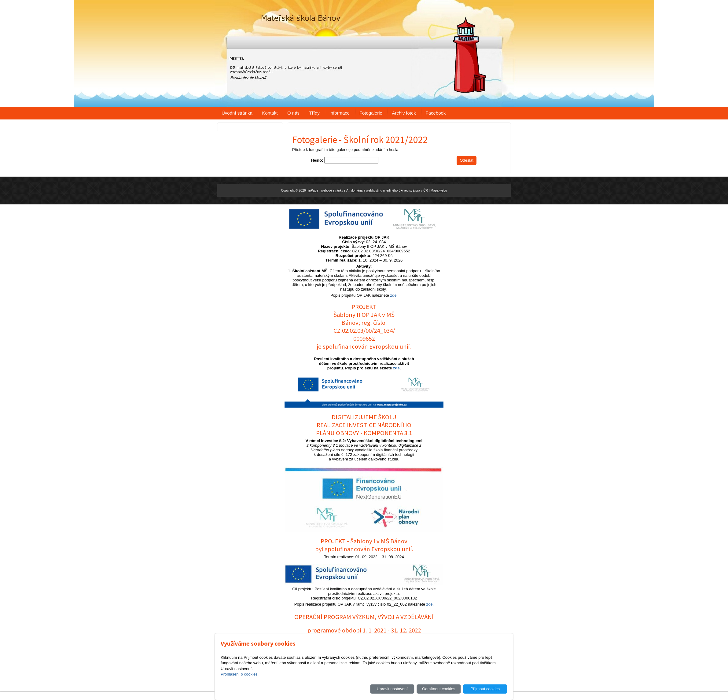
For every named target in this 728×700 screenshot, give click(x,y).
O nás (293, 113)
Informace (339, 113)
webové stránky (332, 191)
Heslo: (317, 160)
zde (393, 295)
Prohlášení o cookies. (240, 674)
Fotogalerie (371, 113)
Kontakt (270, 113)
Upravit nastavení (392, 689)
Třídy (314, 113)
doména (357, 191)
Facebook (436, 113)
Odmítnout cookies (439, 689)
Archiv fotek (404, 113)
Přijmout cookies (485, 689)
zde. (430, 604)
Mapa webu (439, 191)
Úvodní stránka (237, 113)
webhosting (374, 191)
